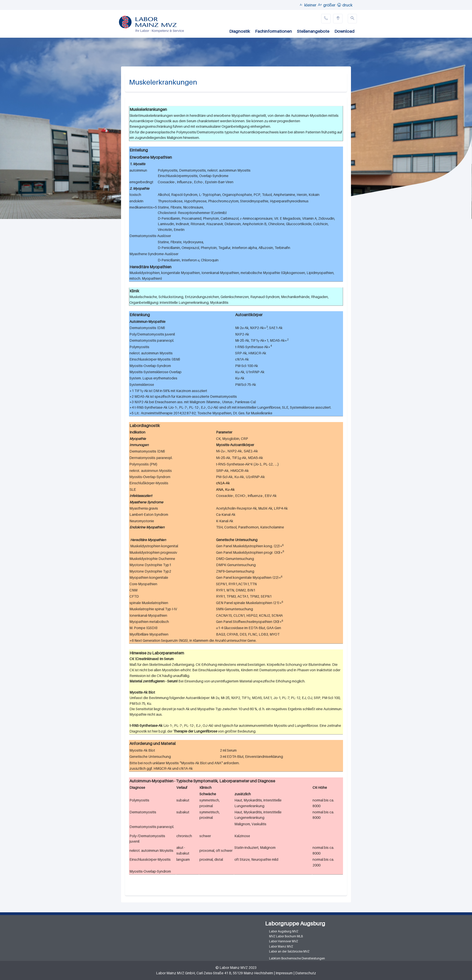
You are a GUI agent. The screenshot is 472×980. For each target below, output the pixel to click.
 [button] (339, 5)
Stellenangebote (313, 31)
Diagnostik (240, 31)
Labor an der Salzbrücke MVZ (289, 951)
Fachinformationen (273, 31)
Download (344, 31)
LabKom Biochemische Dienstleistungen (297, 958)
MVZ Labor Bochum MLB (286, 936)
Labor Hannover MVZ (284, 941)
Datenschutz (306, 973)
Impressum (284, 973)
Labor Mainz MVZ (281, 946)
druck (347, 5)
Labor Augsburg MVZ (284, 931)
